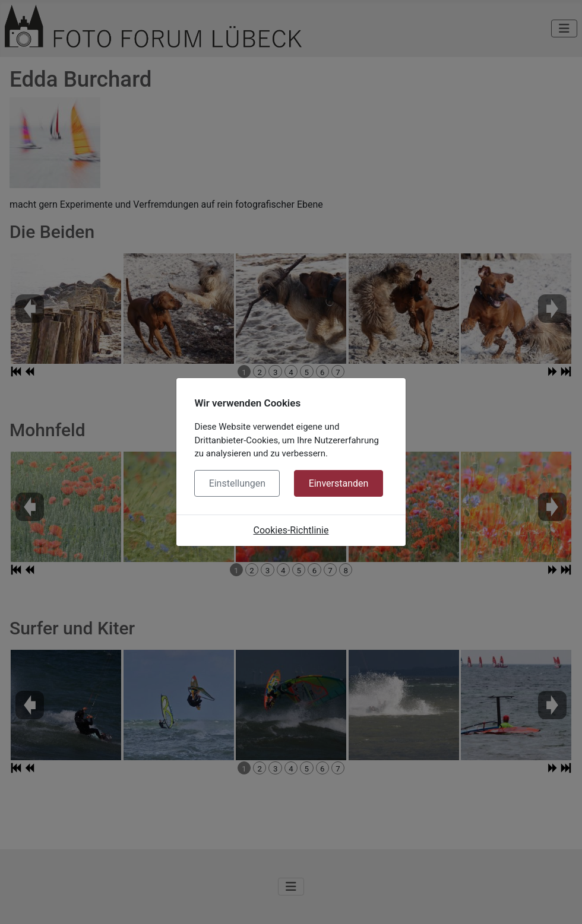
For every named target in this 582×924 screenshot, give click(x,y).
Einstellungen (238, 483)
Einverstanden (339, 483)
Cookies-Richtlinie (291, 530)
